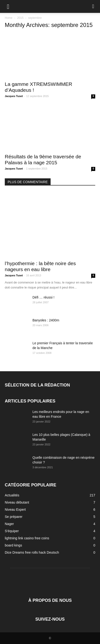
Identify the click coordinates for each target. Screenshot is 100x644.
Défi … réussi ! (43, 297)
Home (9, 18)
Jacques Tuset (14, 96)
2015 (20, 18)
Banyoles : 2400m (46, 320)
